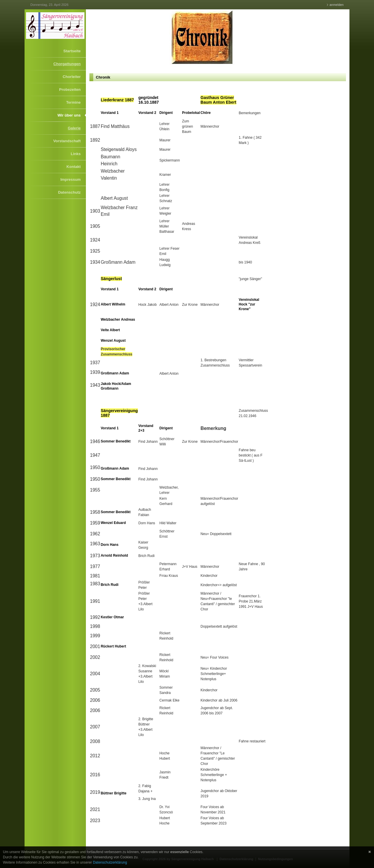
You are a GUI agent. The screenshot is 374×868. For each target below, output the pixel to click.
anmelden (337, 5)
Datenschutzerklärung (110, 862)
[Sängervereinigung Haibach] (55, 25)
